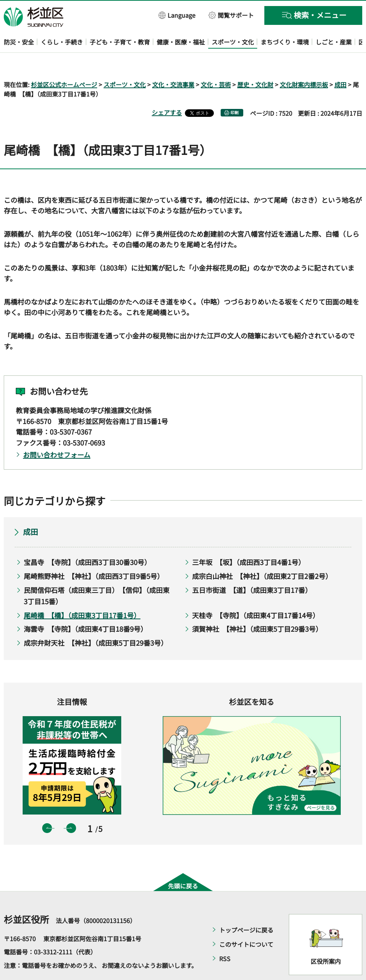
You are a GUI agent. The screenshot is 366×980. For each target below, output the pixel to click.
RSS (225, 937)
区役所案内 (326, 940)
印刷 (235, 91)
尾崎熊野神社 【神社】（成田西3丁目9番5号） (94, 554)
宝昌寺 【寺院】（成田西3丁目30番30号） (87, 541)
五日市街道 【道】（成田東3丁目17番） (252, 568)
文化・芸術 (216, 63)
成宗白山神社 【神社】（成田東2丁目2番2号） (262, 554)
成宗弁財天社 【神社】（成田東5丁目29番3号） (96, 621)
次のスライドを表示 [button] (71, 806)
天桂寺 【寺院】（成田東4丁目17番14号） (256, 593)
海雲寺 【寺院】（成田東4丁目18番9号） (85, 607)
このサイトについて (246, 922)
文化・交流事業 (173, 63)
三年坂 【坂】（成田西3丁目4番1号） (249, 541)
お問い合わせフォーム (57, 433)
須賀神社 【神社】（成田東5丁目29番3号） (257, 607)
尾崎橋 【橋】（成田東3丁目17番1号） (82, 593)
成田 (340, 63)
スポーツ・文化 (125, 63)
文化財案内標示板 (304, 63)
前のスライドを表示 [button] (47, 806)
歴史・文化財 (255, 63)
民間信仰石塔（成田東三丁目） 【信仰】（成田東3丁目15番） (97, 574)
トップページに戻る (246, 908)
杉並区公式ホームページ (64, 63)
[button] (177, 15)
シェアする (167, 91)
